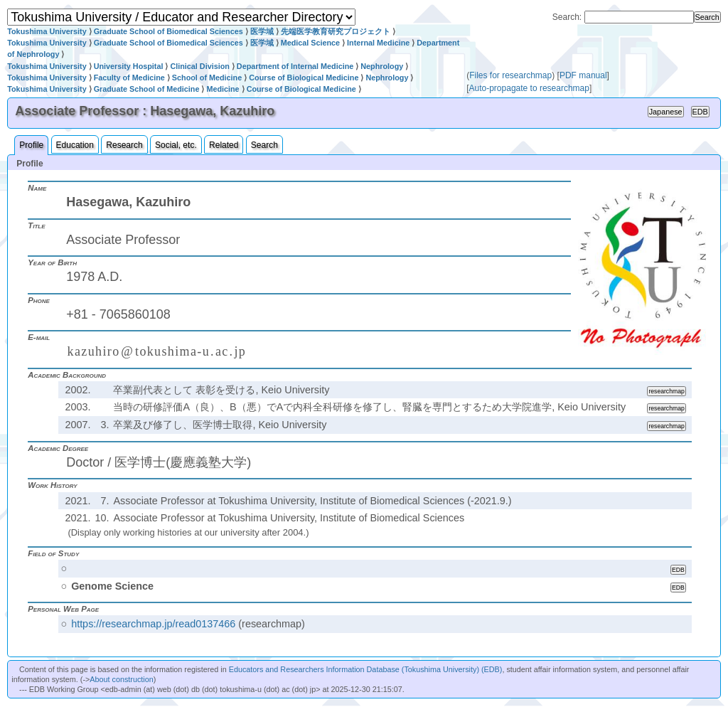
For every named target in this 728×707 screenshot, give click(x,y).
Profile (31, 145)
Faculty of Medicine (129, 78)
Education (75, 145)
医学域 (262, 31)
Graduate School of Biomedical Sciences (168, 31)
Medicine (223, 89)
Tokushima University (47, 31)
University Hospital (129, 66)
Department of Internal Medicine (295, 66)
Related (224, 145)
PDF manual (583, 75)
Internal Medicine (378, 43)
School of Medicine (207, 78)
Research (124, 145)
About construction (121, 679)
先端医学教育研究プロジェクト (336, 31)
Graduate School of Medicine (147, 89)
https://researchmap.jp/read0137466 (153, 624)
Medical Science (310, 43)
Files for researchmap (510, 75)
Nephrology (382, 66)
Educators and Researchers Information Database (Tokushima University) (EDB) (366, 669)
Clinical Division (199, 66)
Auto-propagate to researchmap (529, 88)
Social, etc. (176, 145)
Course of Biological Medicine (304, 78)
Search (264, 145)
